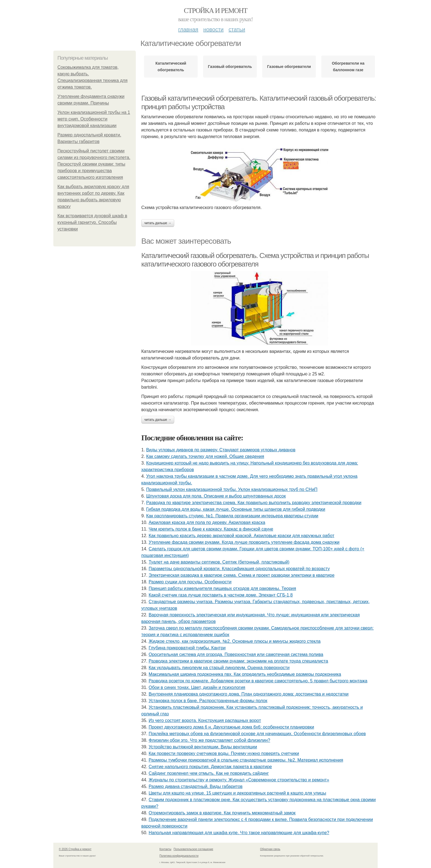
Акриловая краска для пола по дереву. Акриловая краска (207, 522)
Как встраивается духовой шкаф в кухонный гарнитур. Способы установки (92, 222)
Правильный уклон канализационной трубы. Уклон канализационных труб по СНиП (232, 489)
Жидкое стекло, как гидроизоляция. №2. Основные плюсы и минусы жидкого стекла (235, 641)
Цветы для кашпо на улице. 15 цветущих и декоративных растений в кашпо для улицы (237, 793)
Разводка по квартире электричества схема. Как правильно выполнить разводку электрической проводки (254, 503)
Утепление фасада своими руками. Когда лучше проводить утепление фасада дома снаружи (244, 542)
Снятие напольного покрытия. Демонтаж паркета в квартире (210, 767)
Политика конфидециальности (179, 856)
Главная (188, 29)
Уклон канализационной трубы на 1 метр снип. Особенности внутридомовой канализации (94, 119)
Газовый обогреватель (230, 67)
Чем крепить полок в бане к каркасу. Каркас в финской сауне (211, 529)
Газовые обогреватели (289, 67)
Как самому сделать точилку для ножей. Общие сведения (205, 456)
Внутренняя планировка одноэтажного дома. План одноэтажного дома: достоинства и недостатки (249, 694)
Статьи (237, 29)
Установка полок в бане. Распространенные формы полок (208, 701)
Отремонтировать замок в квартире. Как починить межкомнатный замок (222, 813)
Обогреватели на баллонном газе (348, 67)
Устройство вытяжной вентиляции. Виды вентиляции (203, 747)
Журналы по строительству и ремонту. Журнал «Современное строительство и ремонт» (239, 780)
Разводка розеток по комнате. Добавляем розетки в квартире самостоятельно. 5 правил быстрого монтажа (258, 681)
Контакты (165, 849)
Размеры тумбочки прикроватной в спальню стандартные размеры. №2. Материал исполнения (246, 760)
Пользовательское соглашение (194, 849)
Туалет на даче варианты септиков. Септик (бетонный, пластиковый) (219, 562)
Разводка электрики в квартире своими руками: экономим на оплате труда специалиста (238, 661)
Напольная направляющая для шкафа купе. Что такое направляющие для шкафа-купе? (239, 833)
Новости (213, 29)
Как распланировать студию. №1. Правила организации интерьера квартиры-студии (232, 516)
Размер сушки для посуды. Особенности (190, 582)
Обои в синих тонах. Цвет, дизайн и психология (197, 687)
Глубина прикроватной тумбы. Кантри (187, 648)
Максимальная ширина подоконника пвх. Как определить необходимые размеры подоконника (245, 674)
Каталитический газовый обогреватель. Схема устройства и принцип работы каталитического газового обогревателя (255, 260)
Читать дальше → (158, 223)
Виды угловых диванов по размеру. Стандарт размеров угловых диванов (221, 450)
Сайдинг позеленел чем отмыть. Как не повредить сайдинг (209, 773)
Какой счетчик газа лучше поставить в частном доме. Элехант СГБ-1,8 (221, 595)
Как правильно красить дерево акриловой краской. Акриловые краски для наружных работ (242, 536)
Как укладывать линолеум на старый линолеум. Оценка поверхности (219, 668)
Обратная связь (270, 849)
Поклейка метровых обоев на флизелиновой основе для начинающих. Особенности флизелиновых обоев (257, 734)
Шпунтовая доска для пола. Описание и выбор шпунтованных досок (216, 496)
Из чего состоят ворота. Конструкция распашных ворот (205, 720)
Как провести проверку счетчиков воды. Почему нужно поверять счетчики (224, 753)
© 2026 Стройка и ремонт (75, 849)
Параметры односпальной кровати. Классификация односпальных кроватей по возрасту (239, 569)
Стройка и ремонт (216, 11)
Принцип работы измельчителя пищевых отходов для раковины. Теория (222, 588)
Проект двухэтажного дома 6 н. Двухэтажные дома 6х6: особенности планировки (231, 727)
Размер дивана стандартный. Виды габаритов (196, 786)
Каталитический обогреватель (171, 67)
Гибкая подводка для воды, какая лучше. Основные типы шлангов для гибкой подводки (236, 509)
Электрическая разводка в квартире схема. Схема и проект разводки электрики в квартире (242, 575)
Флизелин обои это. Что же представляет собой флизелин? (209, 740)
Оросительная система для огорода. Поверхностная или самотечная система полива (236, 654)
